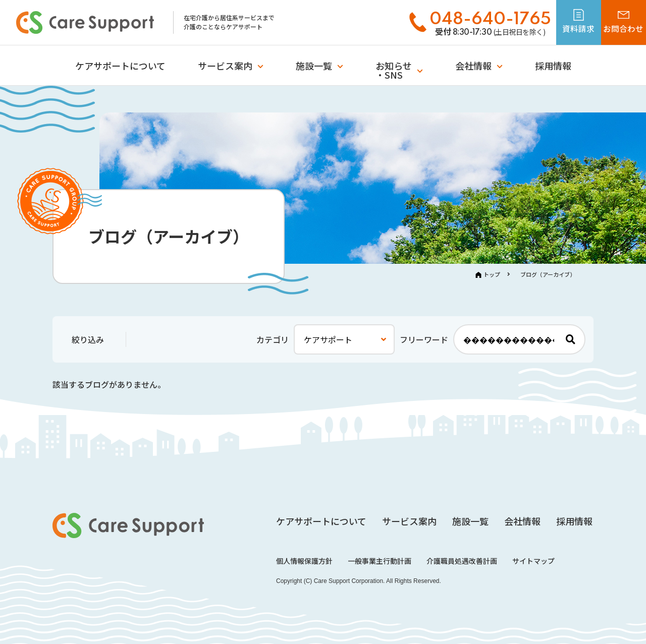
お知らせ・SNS (394, 70)
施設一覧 (314, 66)
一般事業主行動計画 (380, 561)
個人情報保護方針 (304, 561)
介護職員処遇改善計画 (462, 561)
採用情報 (553, 66)
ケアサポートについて (120, 66)
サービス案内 (225, 66)
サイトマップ (533, 561)
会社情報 (473, 66)
